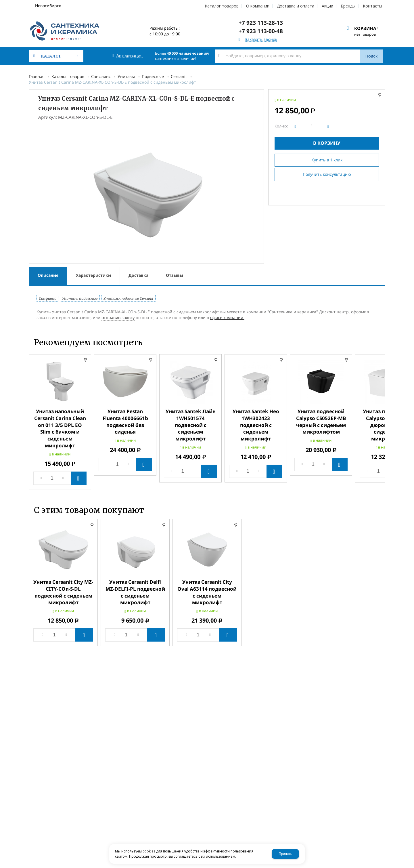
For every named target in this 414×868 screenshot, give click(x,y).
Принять (285, 854)
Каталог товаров (68, 76)
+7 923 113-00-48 (261, 31)
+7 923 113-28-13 (261, 23)
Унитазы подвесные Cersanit (128, 298)
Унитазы (126, 76)
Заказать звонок (261, 40)
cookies (149, 851)
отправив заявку (118, 317)
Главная (37, 76)
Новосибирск (48, 6)
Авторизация (130, 56)
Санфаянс (101, 76)
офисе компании (227, 317)
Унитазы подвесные (80, 298)
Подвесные (153, 76)
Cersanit (179, 76)
